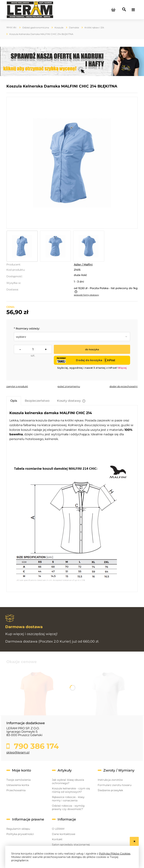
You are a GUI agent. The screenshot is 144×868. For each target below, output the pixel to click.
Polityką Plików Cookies (115, 854)
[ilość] (33, 349)
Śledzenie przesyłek (110, 790)
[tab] (14, 401)
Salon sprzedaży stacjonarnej (71, 845)
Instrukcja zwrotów (110, 780)
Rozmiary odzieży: (27, 329)
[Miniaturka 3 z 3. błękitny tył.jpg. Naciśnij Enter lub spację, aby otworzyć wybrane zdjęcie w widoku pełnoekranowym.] (89, 246)
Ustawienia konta (18, 785)
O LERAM (58, 829)
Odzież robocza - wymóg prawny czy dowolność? (68, 807)
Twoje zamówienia (18, 780)
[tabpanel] (72, 499)
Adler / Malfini (83, 264)
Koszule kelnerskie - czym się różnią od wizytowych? (71, 790)
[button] (17, 386)
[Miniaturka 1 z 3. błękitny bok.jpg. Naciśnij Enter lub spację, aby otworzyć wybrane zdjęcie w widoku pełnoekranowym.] (22, 246)
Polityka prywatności (20, 834)
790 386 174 (35, 746)
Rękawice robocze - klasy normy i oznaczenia (68, 799)
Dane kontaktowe (64, 834)
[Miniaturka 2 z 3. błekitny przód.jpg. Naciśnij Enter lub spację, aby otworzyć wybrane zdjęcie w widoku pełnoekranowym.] (55, 246)
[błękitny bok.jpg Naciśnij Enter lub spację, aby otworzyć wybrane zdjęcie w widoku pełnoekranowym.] (72, 163)
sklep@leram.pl (18, 752)
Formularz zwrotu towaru (115, 785)
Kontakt (57, 839)
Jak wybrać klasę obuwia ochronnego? (68, 781)
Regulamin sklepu (18, 829)
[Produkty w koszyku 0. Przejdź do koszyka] (113, 10)
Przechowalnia (16, 790)
